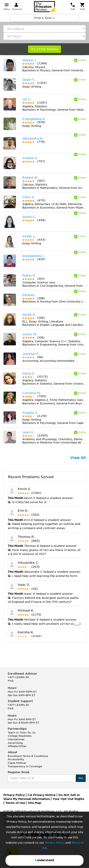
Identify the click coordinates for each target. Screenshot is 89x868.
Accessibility (16, 759)
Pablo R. (29, 276)
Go (81, 778)
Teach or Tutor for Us (22, 733)
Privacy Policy (55, 843)
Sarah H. (29, 315)
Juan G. (28, 432)
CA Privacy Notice (42, 795)
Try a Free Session (44, 49)
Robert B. (30, 178)
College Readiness (20, 736)
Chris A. (29, 197)
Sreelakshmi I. (33, 256)
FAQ (11, 681)
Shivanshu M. (33, 139)
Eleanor (29, 295)
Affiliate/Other (17, 746)
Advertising (15, 743)
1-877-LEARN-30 (18, 677)
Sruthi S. (29, 217)
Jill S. (26, 99)
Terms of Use (15, 803)
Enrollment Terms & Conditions (28, 756)
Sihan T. (28, 80)
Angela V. (30, 413)
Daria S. (29, 373)
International (16, 739)
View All (78, 458)
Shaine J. (29, 60)
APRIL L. (29, 236)
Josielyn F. (31, 354)
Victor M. (30, 334)
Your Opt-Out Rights (68, 799)
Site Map (34, 803)
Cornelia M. (31, 393)
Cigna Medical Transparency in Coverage (25, 765)
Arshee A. (30, 158)
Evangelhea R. (34, 119)
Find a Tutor (44, 18)
